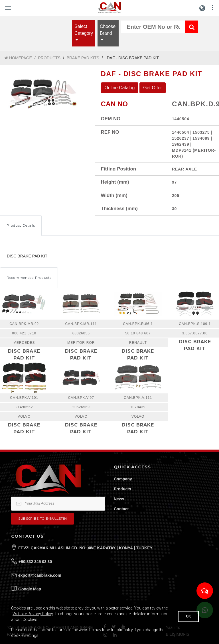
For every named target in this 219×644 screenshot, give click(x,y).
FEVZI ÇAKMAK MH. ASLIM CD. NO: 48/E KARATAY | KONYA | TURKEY (85, 548)
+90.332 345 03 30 (35, 562)
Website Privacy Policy (33, 614)
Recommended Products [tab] (29, 278)
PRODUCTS (49, 58)
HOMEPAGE (18, 58)
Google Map (30, 589)
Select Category (84, 30)
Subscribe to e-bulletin (42, 519)
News (119, 499)
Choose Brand (108, 30)
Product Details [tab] (21, 225)
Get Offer (153, 88)
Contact (121, 509)
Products (122, 489)
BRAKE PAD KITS (83, 58)
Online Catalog (120, 88)
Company (123, 479)
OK (188, 616)
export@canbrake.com (40, 575)
